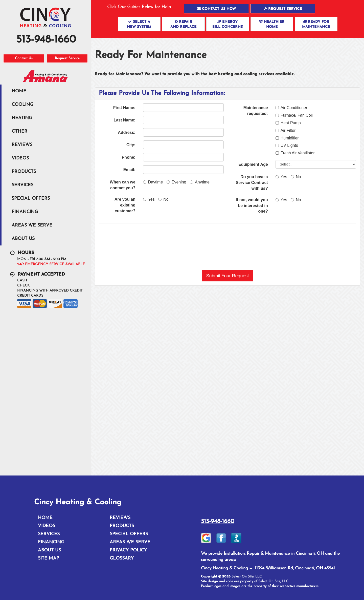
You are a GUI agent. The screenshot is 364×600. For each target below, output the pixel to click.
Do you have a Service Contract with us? (252, 183)
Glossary (122, 558)
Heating (22, 118)
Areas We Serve (32, 225)
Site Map (49, 558)
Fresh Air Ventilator (295, 153)
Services (22, 185)
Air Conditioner (291, 108)
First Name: (124, 108)
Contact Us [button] (24, 58)
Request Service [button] (67, 58)
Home (19, 91)
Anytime (200, 182)
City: (131, 145)
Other (19, 131)
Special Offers (31, 199)
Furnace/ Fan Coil (294, 115)
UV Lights (287, 145)
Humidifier (287, 138)
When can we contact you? (122, 185)
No (163, 199)
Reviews (22, 145)
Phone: (128, 157)
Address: (127, 132)
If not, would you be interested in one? (252, 206)
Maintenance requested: (256, 111)
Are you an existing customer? (125, 205)
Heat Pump (288, 123)
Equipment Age (253, 164)
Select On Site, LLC (247, 577)
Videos (20, 158)
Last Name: (124, 120)
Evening (176, 182)
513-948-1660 (218, 522)
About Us (23, 239)
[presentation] (227, 247)
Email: (129, 170)
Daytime (153, 182)
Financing (25, 212)
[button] (217, 9)
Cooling (22, 105)
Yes (149, 199)
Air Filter (286, 130)
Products (24, 172)
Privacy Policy (128, 550)
